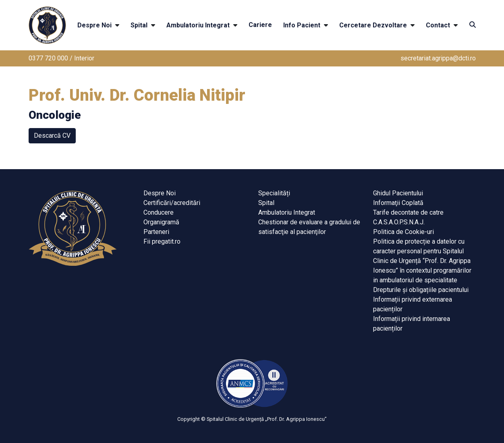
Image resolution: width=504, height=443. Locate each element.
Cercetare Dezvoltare (373, 25)
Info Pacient (302, 25)
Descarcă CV (52, 136)
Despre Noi (94, 25)
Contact (438, 25)
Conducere (159, 212)
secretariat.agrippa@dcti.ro (438, 58)
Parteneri (156, 232)
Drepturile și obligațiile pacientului (421, 290)
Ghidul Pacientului (398, 193)
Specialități (274, 193)
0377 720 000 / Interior (61, 58)
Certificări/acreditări (172, 203)
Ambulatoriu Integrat (198, 25)
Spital (139, 25)
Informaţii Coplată (398, 203)
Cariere (260, 25)
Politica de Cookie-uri (403, 232)
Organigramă (161, 222)
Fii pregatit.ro (162, 241)
